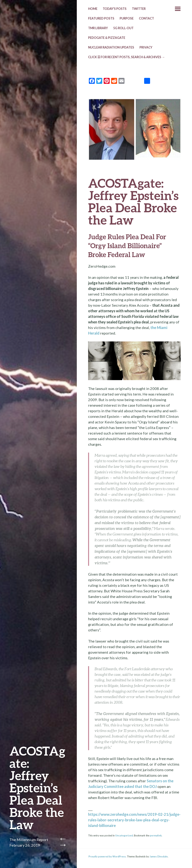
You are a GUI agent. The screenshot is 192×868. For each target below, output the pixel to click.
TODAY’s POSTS (115, 9)
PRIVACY (146, 47)
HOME (93, 9)
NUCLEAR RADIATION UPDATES (111, 47)
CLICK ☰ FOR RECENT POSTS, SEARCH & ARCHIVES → (127, 57)
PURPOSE (127, 18)
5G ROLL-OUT (123, 28)
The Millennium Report (29, 840)
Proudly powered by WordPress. (107, 856)
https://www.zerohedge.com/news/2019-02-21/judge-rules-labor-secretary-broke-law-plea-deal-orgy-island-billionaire (134, 820)
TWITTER (139, 9)
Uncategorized (124, 835)
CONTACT (146, 18)
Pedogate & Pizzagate (107, 38)
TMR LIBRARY (98, 28)
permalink (156, 835)
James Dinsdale (159, 856)
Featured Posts (101, 18)
